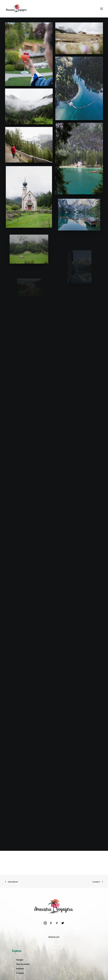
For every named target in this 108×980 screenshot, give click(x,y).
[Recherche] (88, 9)
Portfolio (20, 969)
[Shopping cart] (93, 9)
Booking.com (54, 937)
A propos (20, 973)
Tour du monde (23, 964)
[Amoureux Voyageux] (17, 9)
